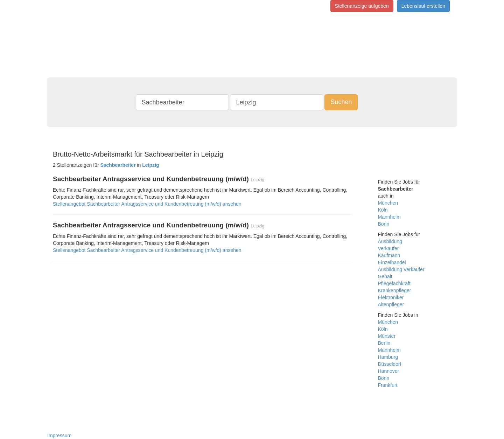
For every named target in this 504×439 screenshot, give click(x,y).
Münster (387, 336)
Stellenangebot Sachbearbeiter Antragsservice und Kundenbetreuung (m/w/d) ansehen (147, 204)
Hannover (389, 371)
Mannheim (389, 217)
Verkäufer (388, 248)
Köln (383, 210)
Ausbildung (390, 241)
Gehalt (385, 276)
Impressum (59, 435)
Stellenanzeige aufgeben (362, 6)
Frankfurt (388, 385)
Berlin (384, 343)
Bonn (384, 224)
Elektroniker (391, 297)
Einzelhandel (392, 262)
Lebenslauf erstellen (423, 6)
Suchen (341, 102)
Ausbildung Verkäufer (401, 269)
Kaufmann (389, 255)
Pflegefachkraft (394, 283)
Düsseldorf (390, 364)
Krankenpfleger (395, 290)
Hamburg (388, 357)
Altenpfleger (391, 304)
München (388, 203)
